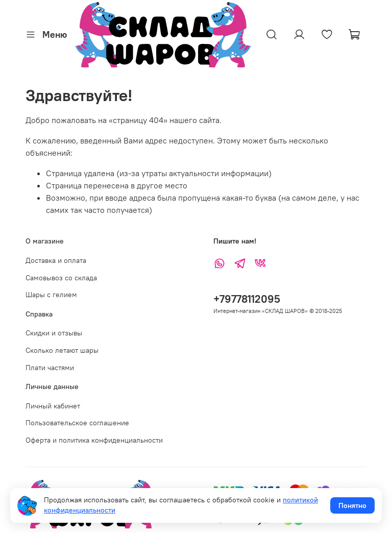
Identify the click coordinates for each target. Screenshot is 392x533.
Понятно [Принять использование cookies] (352, 505)
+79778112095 (247, 299)
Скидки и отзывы (54, 333)
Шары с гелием (51, 295)
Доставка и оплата (56, 260)
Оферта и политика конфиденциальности (94, 440)
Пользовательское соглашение (77, 423)
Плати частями (50, 368)
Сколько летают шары (62, 350)
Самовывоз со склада (61, 278)
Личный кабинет (53, 406)
